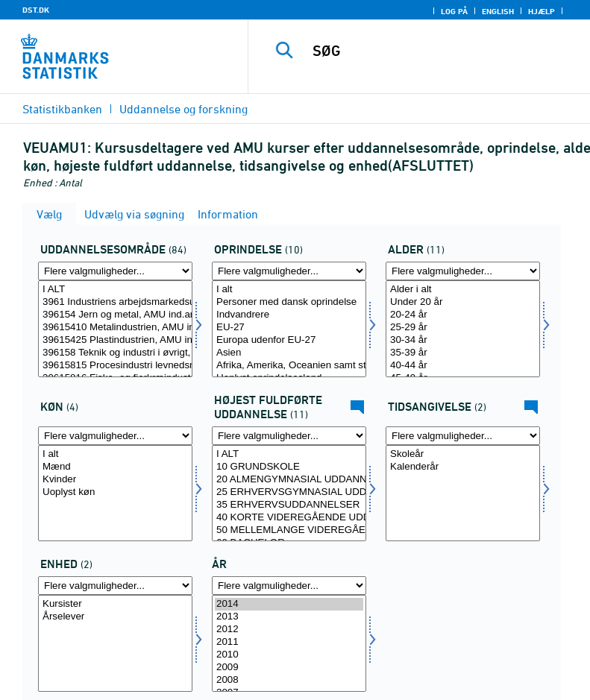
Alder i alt (463, 290)
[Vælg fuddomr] (115, 329)
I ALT (115, 290)
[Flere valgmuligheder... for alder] (463, 271)
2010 (289, 655)
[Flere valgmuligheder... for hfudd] (289, 436)
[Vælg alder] (463, 329)
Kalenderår (463, 467)
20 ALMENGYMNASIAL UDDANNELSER (289, 480)
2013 (289, 617)
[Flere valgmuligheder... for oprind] (289, 271)
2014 (289, 604)
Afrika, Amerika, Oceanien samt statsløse (289, 366)
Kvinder (115, 480)
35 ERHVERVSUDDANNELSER (289, 505)
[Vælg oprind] (289, 329)
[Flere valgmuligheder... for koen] (115, 436)
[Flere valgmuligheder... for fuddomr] (115, 271)
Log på (454, 11)
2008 (289, 680)
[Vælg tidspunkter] (463, 494)
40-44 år (463, 366)
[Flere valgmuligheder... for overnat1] (115, 586)
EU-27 (289, 328)
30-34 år (463, 340)
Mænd (115, 467)
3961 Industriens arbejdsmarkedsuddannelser (115, 302)
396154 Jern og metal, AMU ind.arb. (115, 315)
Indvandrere (289, 315)
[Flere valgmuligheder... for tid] (289, 586)
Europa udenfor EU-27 (289, 340)
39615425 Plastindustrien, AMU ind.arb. (115, 340)
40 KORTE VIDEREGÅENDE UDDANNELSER (289, 518)
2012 (289, 630)
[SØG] (442, 51)
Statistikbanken (62, 109)
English (498, 11)
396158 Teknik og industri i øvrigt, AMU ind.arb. (115, 353)
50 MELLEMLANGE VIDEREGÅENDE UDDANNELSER (289, 530)
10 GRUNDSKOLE (289, 467)
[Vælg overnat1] (115, 643)
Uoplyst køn (115, 492)
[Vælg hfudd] (289, 494)
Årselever (115, 617)
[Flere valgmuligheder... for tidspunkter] (463, 436)
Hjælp (542, 11)
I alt (289, 290)
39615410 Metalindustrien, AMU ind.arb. (115, 328)
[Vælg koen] (115, 494)
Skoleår (463, 454)
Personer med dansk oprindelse (289, 302)
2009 (289, 668)
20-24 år (463, 315)
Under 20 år (463, 302)
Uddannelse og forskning (183, 109)
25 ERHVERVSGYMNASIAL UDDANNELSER (289, 492)
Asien (289, 353)
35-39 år (463, 353)
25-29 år (463, 328)
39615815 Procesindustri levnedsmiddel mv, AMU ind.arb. (115, 366)
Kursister (115, 604)
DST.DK (36, 10)
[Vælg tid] (289, 643)
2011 (289, 642)
